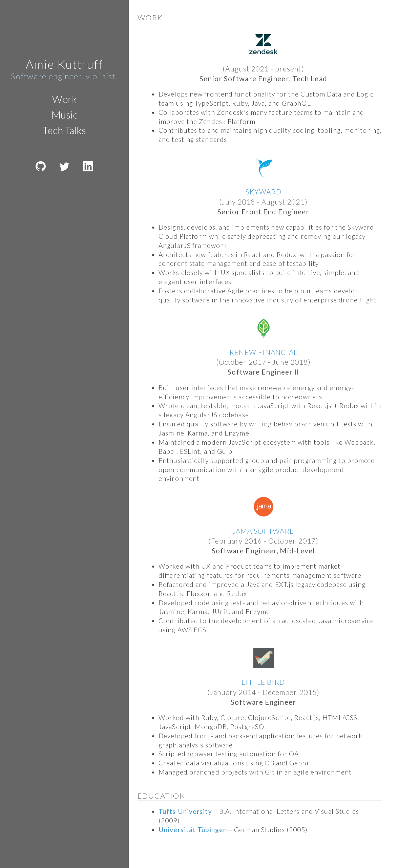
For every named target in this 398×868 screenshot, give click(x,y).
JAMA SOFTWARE (263, 531)
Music (65, 114)
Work (65, 99)
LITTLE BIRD (263, 682)
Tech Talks (64, 130)
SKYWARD (264, 192)
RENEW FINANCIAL (263, 352)
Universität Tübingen (193, 830)
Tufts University (185, 811)
